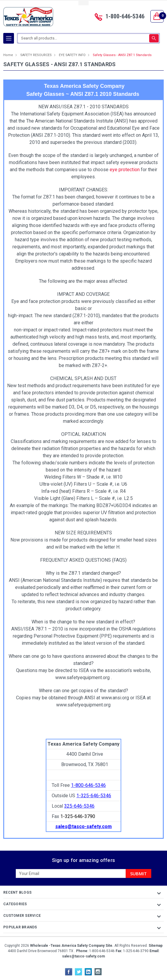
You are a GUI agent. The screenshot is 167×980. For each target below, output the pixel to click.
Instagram (98, 972)
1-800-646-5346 (125, 16)
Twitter (78, 972)
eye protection (125, 170)
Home (8, 55)
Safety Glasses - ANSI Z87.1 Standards (122, 55)
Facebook (69, 972)
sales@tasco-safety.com (83, 956)
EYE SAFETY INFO (72, 55)
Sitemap (156, 946)
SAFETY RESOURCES (36, 55)
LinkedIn (88, 972)
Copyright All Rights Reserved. (83, 946)
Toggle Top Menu (83, 3)
